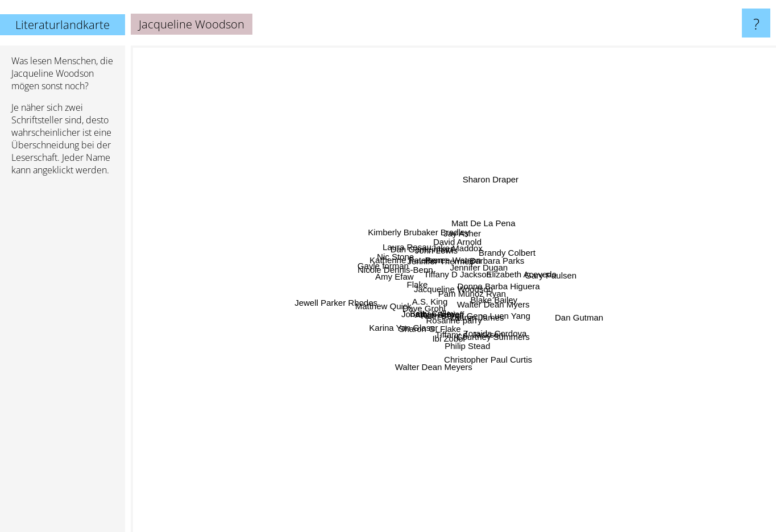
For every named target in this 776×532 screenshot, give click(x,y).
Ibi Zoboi (435, 400)
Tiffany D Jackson (440, 275)
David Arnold (512, 117)
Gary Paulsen (746, 220)
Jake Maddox (513, 204)
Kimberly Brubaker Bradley (376, 129)
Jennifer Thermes (393, 158)
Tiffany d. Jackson (493, 386)
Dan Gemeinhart (359, 174)
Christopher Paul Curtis (516, 407)
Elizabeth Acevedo (607, 244)
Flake (289, 274)
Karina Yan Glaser (294, 404)
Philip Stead (508, 494)
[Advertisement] (63, 359)
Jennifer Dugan (573, 182)
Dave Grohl (315, 382)
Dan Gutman (739, 374)
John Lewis (378, 140)
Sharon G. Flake (398, 360)
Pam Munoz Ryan (439, 253)
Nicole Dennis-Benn (238, 241)
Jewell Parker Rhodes (282, 294)
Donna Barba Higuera (571, 324)
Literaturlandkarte (63, 25)
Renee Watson (458, 217)
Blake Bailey (655, 328)
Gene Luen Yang (633, 366)
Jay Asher (412, 98)
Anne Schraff (441, 369)
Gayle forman (237, 217)
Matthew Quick (227, 353)
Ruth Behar (395, 403)
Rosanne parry (458, 437)
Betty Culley (356, 406)
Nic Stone (364, 228)
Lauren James (535, 437)
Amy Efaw (262, 271)
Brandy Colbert (636, 178)
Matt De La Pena (554, 141)
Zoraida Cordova (561, 413)
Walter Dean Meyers (424, 416)
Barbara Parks (586, 220)
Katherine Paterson (278, 179)
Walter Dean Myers (536, 344)
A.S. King (424, 344)
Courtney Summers (600, 428)
